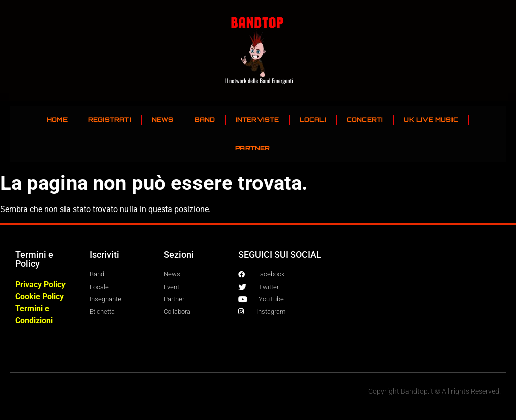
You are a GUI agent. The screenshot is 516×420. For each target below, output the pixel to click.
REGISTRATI (110, 120)
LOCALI (313, 120)
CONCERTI (365, 120)
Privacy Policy (40, 284)
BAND (205, 120)
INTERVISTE (257, 120)
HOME (57, 120)
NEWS (163, 120)
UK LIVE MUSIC (431, 120)
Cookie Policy (40, 296)
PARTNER (252, 148)
